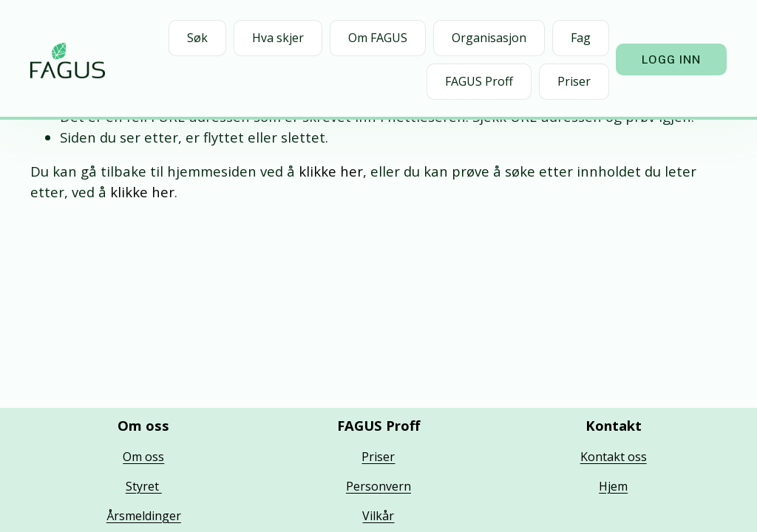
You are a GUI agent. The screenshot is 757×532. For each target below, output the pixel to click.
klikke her (331, 171)
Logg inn (672, 59)
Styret (144, 486)
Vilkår (378, 516)
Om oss (143, 457)
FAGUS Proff (479, 81)
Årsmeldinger (144, 516)
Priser (574, 81)
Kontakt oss (614, 457)
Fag (581, 38)
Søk (197, 38)
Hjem (613, 486)
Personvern (378, 486)
